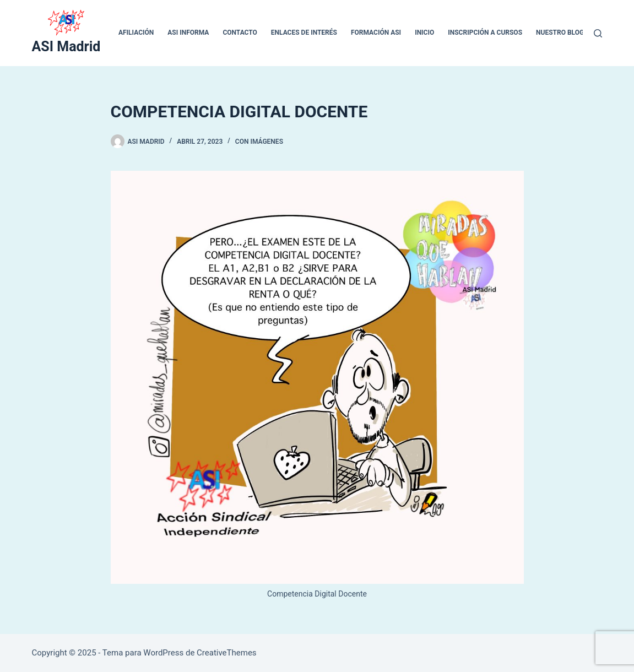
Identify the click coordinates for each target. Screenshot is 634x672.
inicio (424, 32)
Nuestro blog (560, 32)
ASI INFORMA (188, 32)
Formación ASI (376, 32)
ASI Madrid (66, 47)
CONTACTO (240, 32)
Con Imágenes (259, 142)
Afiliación (136, 32)
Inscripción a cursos (485, 32)
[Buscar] (598, 33)
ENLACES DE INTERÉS (304, 32)
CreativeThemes (227, 653)
